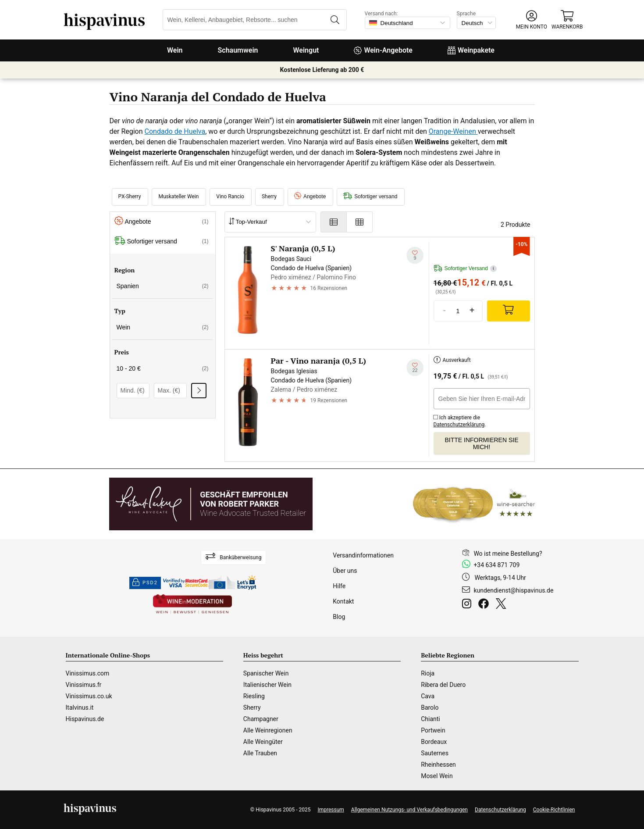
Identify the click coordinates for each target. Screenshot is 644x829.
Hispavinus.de (85, 719)
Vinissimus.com (88, 673)
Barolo (430, 708)
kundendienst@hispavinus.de (513, 590)
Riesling (254, 696)
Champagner (261, 719)
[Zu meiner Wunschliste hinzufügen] (415, 255)
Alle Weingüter (263, 742)
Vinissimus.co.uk (89, 696)
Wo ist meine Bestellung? (508, 554)
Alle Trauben (260, 753)
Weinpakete (471, 50)
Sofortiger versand (370, 197)
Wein (175, 50)
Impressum (331, 810)
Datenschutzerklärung (459, 425)
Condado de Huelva (175, 131)
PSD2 (145, 583)
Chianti (431, 719)
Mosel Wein (437, 776)
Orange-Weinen (453, 131)
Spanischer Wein (266, 673)
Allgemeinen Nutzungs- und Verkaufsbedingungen (409, 810)
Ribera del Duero (443, 685)
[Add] (509, 311)
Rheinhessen (438, 765)
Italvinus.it (80, 708)
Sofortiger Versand (465, 269)
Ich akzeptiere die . (460, 420)
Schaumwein (238, 50)
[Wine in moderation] (192, 605)
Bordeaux (434, 742)
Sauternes (435, 753)
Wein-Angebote (383, 50)
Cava (428, 696)
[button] (532, 20)
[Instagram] (468, 605)
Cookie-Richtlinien (554, 810)
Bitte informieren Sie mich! (481, 443)
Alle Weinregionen (268, 730)
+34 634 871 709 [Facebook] (496, 565)
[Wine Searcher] (474, 504)
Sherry (252, 708)
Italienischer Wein (267, 685)
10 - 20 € (163, 368)
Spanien (163, 286)
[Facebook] (485, 605)
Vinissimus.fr (84, 685)
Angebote (310, 197)
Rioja (428, 673)
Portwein (433, 730)
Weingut (306, 50)
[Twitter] (503, 605)
